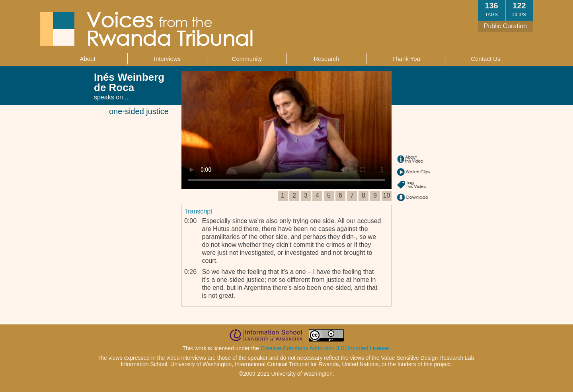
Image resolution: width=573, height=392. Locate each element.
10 (387, 195)
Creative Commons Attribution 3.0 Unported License (325, 348)
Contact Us (485, 59)
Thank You (406, 59)
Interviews (168, 59)
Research (326, 59)
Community (247, 59)
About (87, 59)
